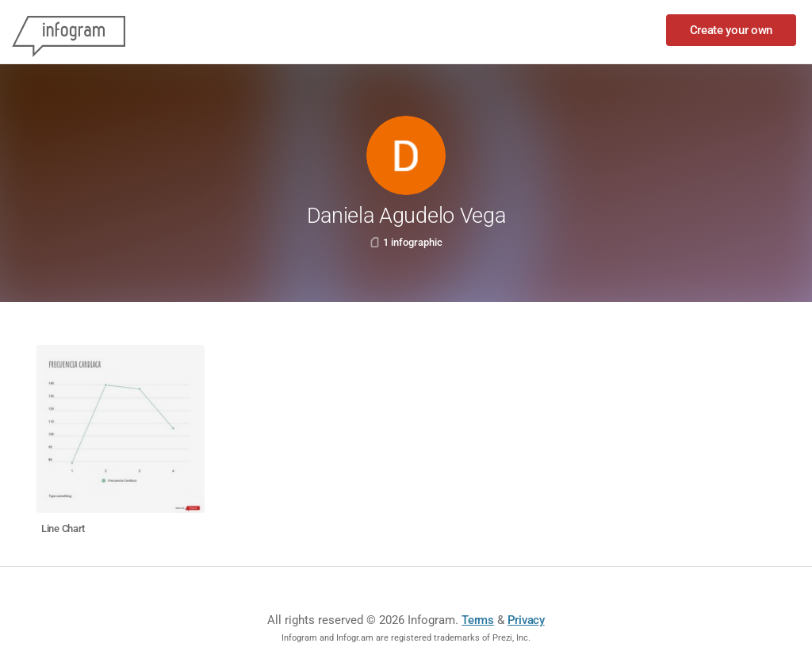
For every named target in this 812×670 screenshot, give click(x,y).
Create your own (732, 30)
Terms (478, 620)
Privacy (526, 620)
